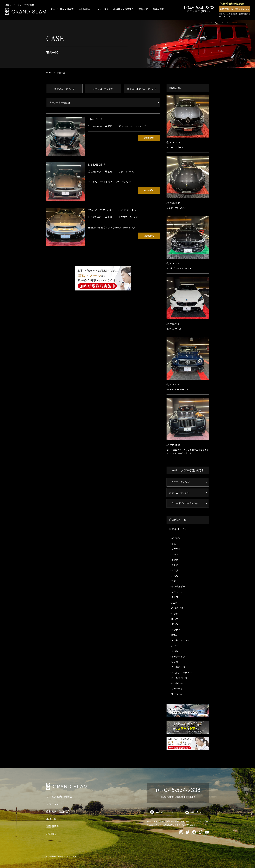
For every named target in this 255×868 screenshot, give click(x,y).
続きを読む (149, 138)
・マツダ (174, 570)
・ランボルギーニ (178, 586)
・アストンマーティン (180, 672)
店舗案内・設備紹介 (123, 9)
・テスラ (174, 597)
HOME (49, 72)
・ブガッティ (176, 689)
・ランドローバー (178, 667)
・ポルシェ (175, 624)
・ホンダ (174, 560)
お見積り (51, 834)
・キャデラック (177, 656)
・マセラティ (176, 694)
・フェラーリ (176, 592)
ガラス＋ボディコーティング (142, 89)
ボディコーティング (103, 89)
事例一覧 (143, 9)
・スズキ (174, 565)
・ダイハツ (175, 538)
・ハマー (174, 646)
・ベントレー (176, 683)
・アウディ (175, 630)
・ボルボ (174, 619)
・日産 (172, 543)
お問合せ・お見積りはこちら (235, 9)
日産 (110, 126)
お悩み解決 (84, 9)
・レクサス (175, 549)
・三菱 (172, 581)
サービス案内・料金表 (62, 9)
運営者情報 (158, 9)
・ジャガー (175, 662)
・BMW (173, 635)
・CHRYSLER (176, 608)
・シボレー (175, 651)
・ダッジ (174, 613)
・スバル (174, 576)
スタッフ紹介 (101, 9)
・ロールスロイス (178, 678)
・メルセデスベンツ (179, 640)
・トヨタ (174, 554)
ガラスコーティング (64, 89)
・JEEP (173, 603)
